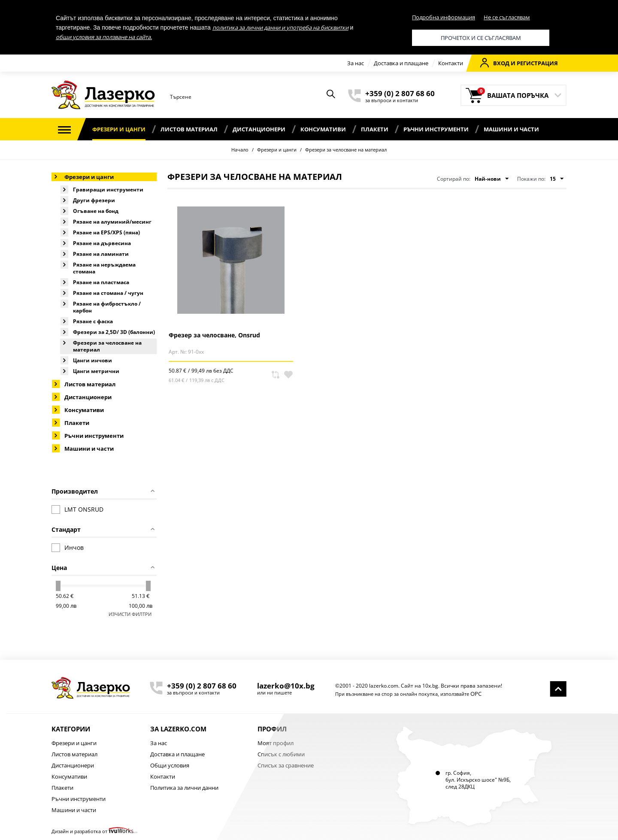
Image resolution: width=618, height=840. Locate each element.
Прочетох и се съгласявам (481, 38)
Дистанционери (259, 129)
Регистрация (537, 63)
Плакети (375, 129)
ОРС (476, 694)
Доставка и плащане (401, 63)
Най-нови (492, 179)
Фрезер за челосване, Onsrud (214, 335)
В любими (288, 375)
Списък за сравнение (286, 765)
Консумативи (323, 129)
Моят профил (276, 743)
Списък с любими (281, 754)
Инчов (68, 548)
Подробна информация (444, 17)
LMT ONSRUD (77, 509)
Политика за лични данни (184, 788)
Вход (495, 63)
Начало (240, 150)
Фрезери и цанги (119, 129)
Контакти (451, 63)
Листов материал (189, 129)
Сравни (276, 375)
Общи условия (170, 765)
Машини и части (511, 129)
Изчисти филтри (130, 614)
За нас (356, 63)
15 (557, 179)
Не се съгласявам (507, 17)
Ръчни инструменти (436, 129)
